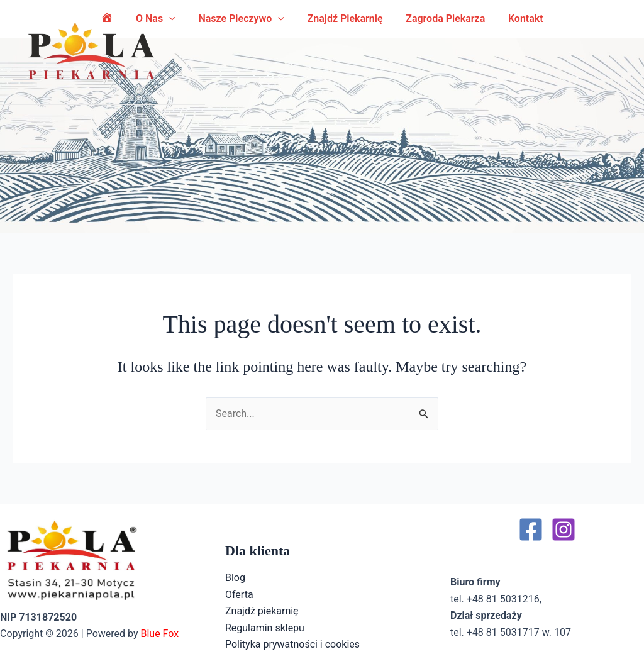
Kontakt (518, 19)
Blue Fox (159, 634)
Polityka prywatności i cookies (292, 644)
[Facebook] (531, 530)
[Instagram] (563, 530)
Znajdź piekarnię (343, 19)
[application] (280, 19)
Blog (235, 578)
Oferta (239, 595)
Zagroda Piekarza (441, 19)
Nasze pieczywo (243, 19)
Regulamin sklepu (265, 628)
